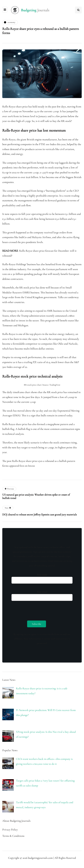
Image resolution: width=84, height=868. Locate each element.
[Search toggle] (78, 10)
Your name (42, 578)
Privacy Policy (10, 830)
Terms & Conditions (13, 836)
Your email (42, 595)
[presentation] (35, 610)
